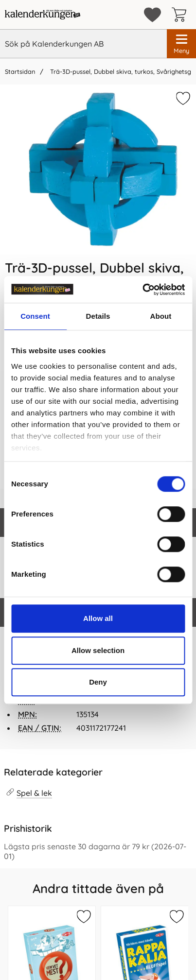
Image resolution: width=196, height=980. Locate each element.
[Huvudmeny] (181, 44)
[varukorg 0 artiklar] (181, 15)
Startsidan (20, 71)
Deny (98, 682)
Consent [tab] (35, 316)
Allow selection (98, 650)
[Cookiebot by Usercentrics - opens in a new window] (142, 290)
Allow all (98, 618)
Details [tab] (98, 316)
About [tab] (161, 316)
